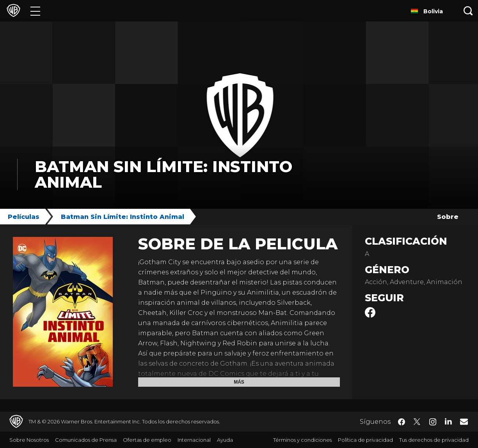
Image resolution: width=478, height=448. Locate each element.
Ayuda (225, 440)
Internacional (194, 440)
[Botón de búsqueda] (468, 11)
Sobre (448, 217)
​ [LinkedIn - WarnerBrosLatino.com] (448, 421)
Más (239, 382)
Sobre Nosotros (29, 440)
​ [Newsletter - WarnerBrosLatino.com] (464, 421)
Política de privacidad (365, 440)
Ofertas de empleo (147, 440)
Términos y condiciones (302, 440)
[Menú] (35, 11)
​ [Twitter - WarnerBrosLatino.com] (417, 422)
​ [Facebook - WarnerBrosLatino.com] (402, 422)
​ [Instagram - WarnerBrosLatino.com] (433, 422)
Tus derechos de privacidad (434, 440)
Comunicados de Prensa (86, 440)
